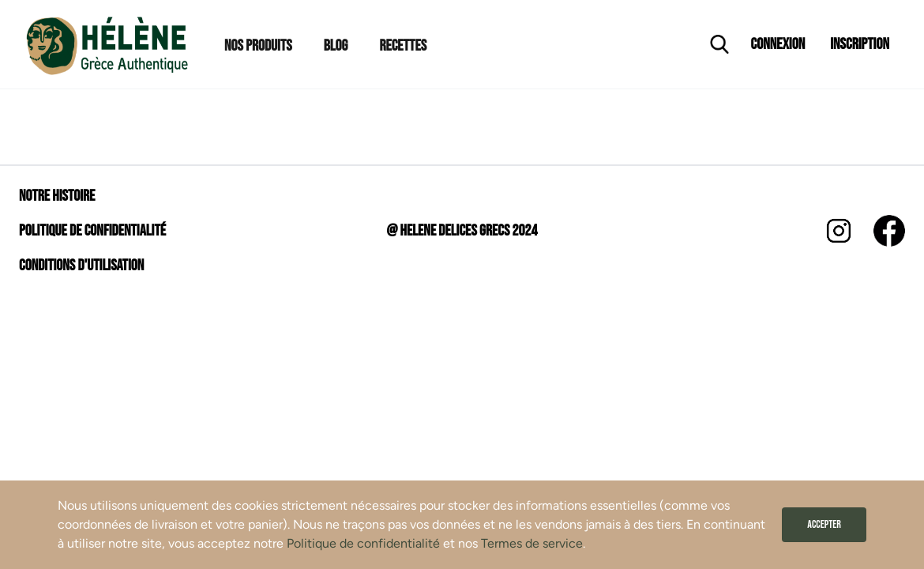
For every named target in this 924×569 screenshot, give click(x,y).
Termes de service (532, 543)
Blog (336, 46)
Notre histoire (57, 196)
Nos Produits (258, 46)
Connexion (778, 44)
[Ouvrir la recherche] (719, 44)
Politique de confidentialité (363, 543)
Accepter (824, 524)
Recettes (403, 46)
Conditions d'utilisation (81, 266)
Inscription (860, 44)
